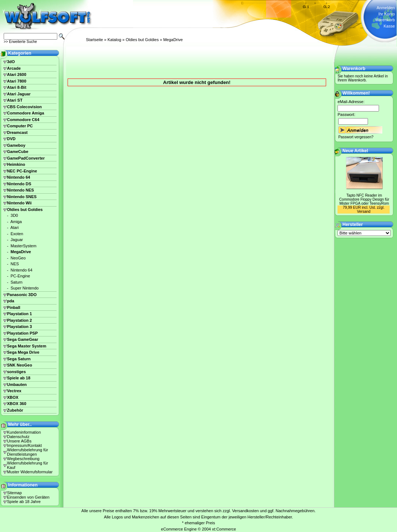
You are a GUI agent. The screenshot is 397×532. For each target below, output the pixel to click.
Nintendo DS (19, 184)
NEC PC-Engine (22, 171)
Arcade (14, 68)
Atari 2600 (17, 74)
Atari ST (15, 100)
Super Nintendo (25, 288)
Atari (15, 227)
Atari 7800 (17, 81)
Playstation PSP (22, 333)
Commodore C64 (23, 120)
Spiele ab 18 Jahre (24, 502)
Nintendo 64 (19, 177)
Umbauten (17, 385)
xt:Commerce (224, 529)
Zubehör (15, 410)
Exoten (17, 234)
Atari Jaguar (19, 94)
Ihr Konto (387, 14)
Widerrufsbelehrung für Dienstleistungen (28, 452)
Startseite (94, 40)
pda (11, 301)
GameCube (18, 152)
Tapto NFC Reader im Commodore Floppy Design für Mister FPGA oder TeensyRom (364, 199)
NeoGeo (18, 258)
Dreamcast (17, 132)
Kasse (389, 26)
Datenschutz (18, 437)
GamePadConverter (26, 158)
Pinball (14, 307)
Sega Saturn (19, 359)
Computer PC (20, 126)
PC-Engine (20, 276)
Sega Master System (27, 346)
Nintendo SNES (22, 197)
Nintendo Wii (19, 203)
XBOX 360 (17, 404)
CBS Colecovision (24, 107)
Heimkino (16, 164)
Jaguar (17, 240)
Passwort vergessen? (356, 137)
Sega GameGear (23, 339)
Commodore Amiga (26, 113)
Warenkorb (385, 20)
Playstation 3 (19, 327)
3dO (11, 62)
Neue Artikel (356, 151)
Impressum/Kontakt (24, 445)
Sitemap (14, 493)
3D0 (14, 215)
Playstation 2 (19, 320)
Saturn (17, 282)
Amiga (16, 222)
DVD (11, 139)
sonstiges (16, 372)
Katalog (114, 40)
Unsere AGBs (19, 441)
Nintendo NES (20, 190)
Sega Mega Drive (23, 352)
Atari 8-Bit (17, 87)
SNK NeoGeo (19, 365)
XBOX (13, 397)
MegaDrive (173, 40)
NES (15, 264)
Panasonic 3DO (22, 295)
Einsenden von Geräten (28, 497)
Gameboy (16, 145)
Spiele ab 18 (19, 378)
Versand (364, 212)
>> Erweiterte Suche (20, 42)
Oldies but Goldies (142, 40)
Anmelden (386, 8)
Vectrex (14, 391)
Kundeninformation (24, 432)
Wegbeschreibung (23, 459)
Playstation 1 (19, 314)
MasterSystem (24, 246)
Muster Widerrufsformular (30, 472)
